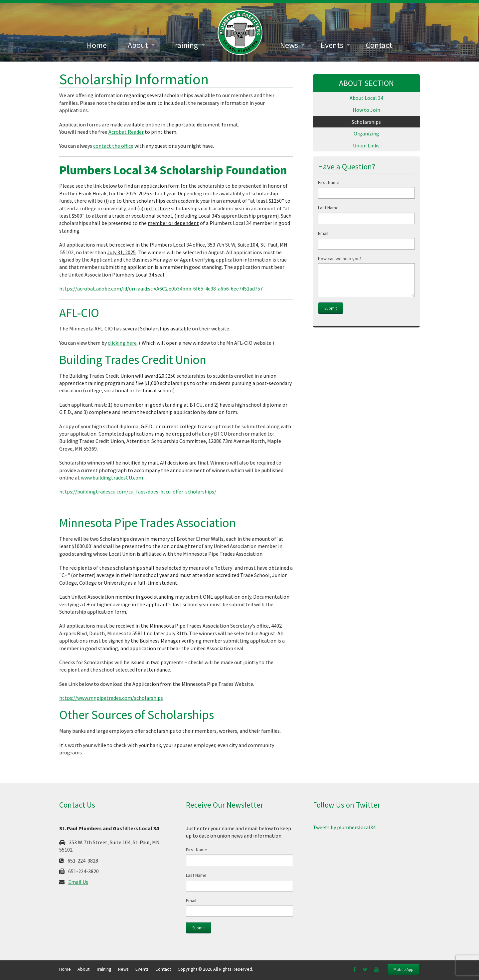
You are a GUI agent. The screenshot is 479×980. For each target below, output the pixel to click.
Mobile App (403, 970)
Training (184, 45)
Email (323, 234)
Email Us (78, 882)
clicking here (122, 343)
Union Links (366, 146)
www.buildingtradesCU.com (112, 478)
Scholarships (366, 122)
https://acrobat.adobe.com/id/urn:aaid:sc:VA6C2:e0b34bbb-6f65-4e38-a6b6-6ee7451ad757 (161, 289)
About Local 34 (366, 98)
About (138, 45)
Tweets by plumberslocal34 (344, 827)
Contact (379, 45)
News (289, 45)
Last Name (328, 208)
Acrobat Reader (126, 132)
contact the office (113, 146)
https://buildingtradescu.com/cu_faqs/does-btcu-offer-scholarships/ (138, 491)
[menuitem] (97, 45)
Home (97, 45)
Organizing (366, 134)
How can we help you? (340, 259)
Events (332, 45)
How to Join (366, 110)
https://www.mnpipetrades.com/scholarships (111, 698)
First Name (329, 183)
